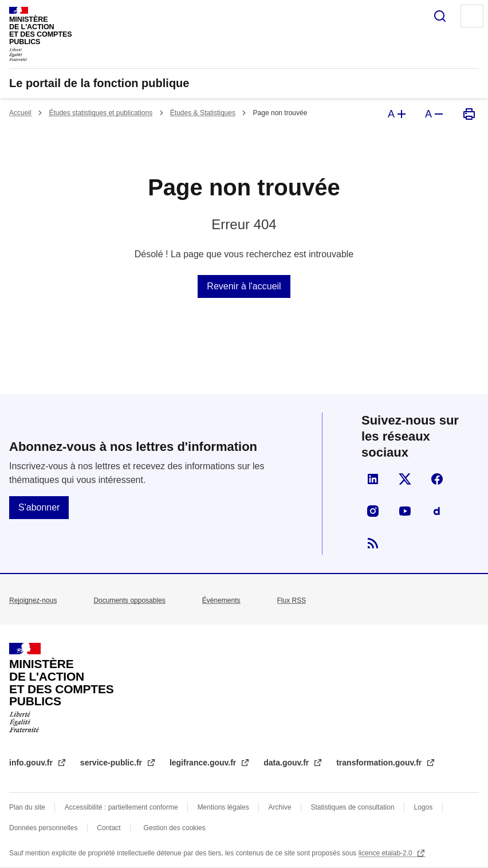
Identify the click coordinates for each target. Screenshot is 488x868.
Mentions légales (223, 807)
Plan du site (27, 807)
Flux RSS (292, 600)
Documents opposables (129, 600)
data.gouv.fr (287, 763)
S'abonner (39, 507)
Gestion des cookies (175, 828)
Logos (424, 807)
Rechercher (440, 16)
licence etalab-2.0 (386, 853)
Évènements (221, 600)
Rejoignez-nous (33, 600)
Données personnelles (43, 828)
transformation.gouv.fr (380, 763)
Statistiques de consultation (353, 807)
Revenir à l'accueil (244, 286)
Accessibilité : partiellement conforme (121, 807)
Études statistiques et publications (101, 113)
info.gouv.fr (32, 763)
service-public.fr (112, 763)
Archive (280, 807)
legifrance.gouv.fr (204, 763)
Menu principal (472, 16)
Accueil (20, 113)
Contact (109, 828)
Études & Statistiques (203, 113)
